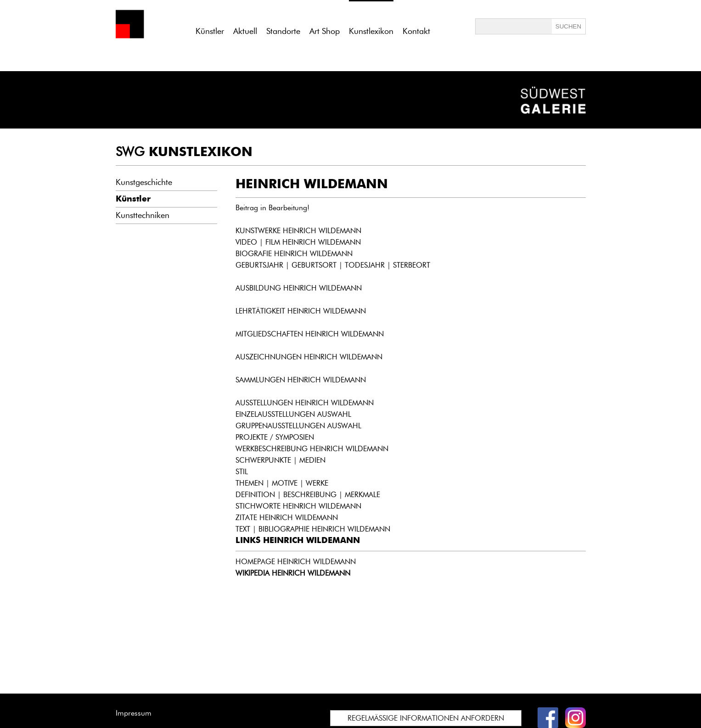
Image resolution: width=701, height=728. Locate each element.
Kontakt (416, 31)
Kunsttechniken (143, 215)
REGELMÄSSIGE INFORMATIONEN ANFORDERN (426, 718)
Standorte (283, 31)
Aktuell (245, 31)
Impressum (134, 713)
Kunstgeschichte (144, 182)
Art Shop (325, 31)
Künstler (210, 31)
